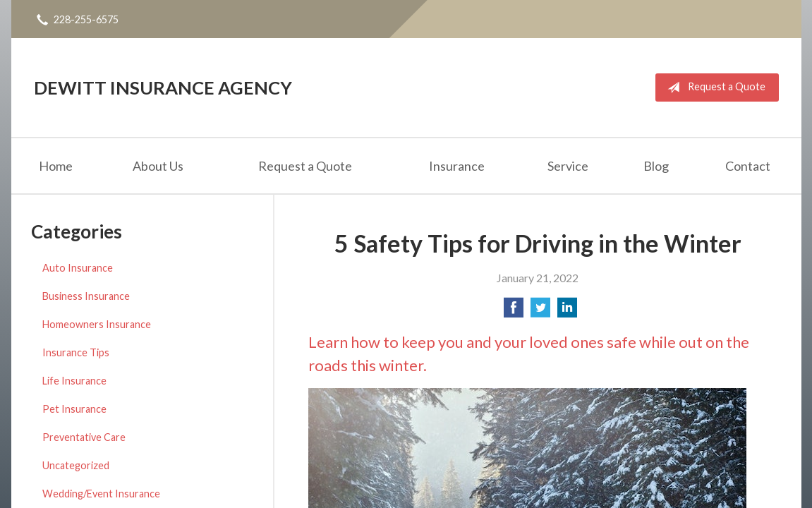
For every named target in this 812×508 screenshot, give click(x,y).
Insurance (457, 166)
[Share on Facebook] (514, 312)
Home (56, 166)
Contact (748, 166)
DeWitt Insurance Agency (163, 87)
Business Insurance (86, 296)
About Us (158, 166)
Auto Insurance (78, 268)
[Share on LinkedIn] (567, 312)
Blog (656, 166)
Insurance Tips (76, 352)
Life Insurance (74, 381)
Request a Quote (714, 87)
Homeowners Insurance (97, 324)
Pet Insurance (74, 409)
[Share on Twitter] (540, 312)
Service (568, 166)
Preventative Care (84, 437)
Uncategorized (76, 465)
